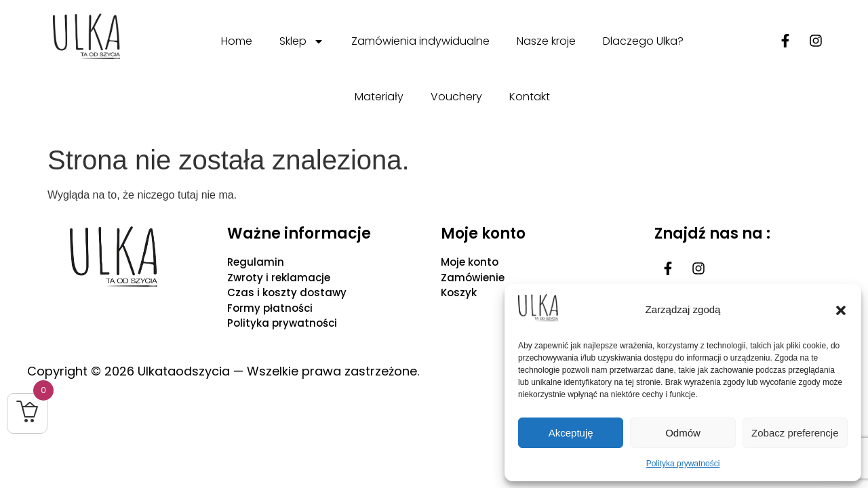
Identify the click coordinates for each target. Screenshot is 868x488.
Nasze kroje (546, 41)
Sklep (302, 41)
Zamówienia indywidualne (420, 41)
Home (237, 41)
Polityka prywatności (683, 464)
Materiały (379, 97)
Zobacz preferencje (795, 433)
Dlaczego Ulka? (643, 41)
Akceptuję (571, 433)
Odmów (683, 433)
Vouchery (456, 97)
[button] (841, 310)
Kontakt (530, 97)
